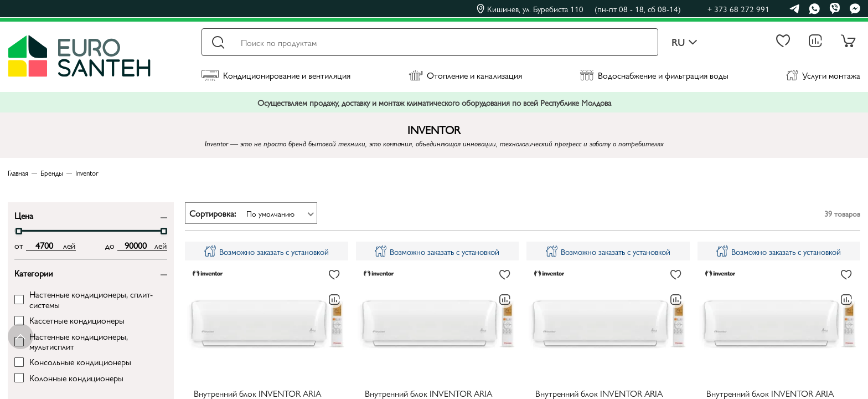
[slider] (19, 231)
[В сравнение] (334, 300)
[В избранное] (334, 275)
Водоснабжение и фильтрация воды (654, 75)
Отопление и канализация (465, 75)
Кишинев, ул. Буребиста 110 (579, 9)
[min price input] (45, 245)
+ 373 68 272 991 (738, 9)
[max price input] (136, 245)
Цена (24, 215)
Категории (33, 272)
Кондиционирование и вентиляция (276, 75)
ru (684, 42)
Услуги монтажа (823, 75)
